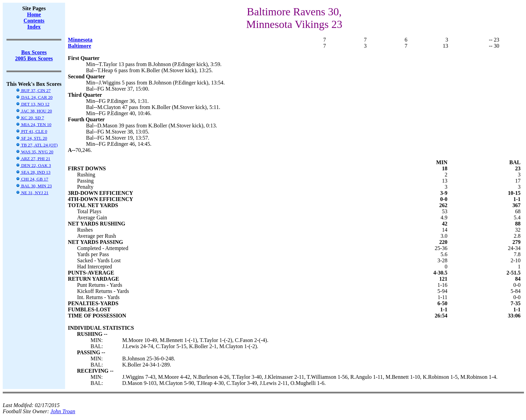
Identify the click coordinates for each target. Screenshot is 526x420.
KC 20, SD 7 (30, 118)
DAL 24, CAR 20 (34, 97)
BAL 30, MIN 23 (34, 186)
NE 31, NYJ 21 (32, 193)
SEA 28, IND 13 (33, 172)
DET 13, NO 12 (33, 104)
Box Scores (34, 52)
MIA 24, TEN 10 (34, 125)
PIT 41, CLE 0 (32, 131)
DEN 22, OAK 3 (33, 165)
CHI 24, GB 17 (32, 179)
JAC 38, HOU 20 (34, 111)
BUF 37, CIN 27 (33, 90)
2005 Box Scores (34, 58)
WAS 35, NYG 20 (35, 152)
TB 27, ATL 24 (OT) (37, 145)
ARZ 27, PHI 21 (33, 159)
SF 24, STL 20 (31, 138)
